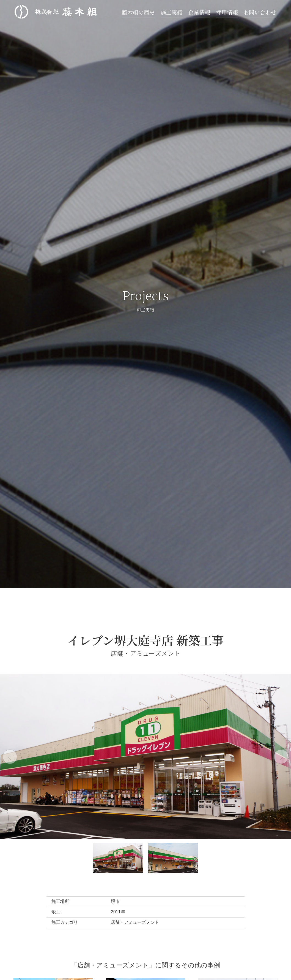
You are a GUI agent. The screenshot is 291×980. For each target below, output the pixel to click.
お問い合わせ (260, 12)
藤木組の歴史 (138, 12)
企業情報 (199, 12)
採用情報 (227, 12)
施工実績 (172, 12)
